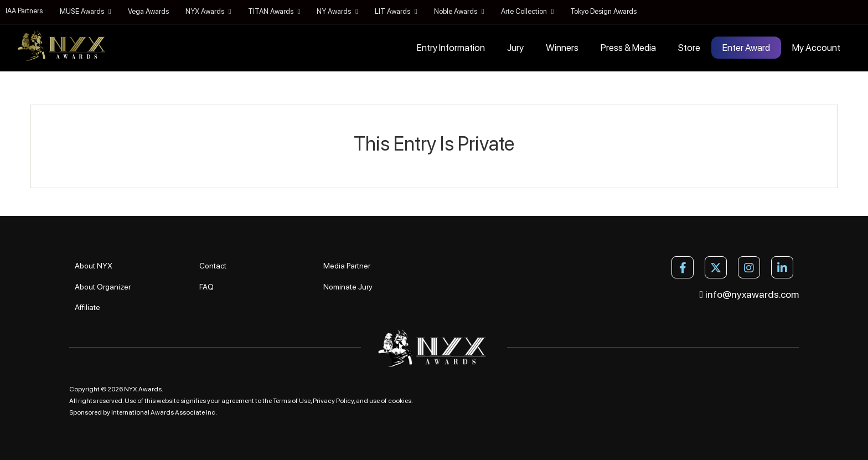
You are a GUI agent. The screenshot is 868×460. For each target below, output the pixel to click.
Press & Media (628, 48)
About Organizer (103, 287)
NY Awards (337, 11)
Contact (213, 266)
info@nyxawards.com (750, 294)
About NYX (94, 266)
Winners (562, 48)
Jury (515, 48)
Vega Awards (148, 11)
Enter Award (746, 48)
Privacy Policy (333, 401)
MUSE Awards (86, 11)
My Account (816, 48)
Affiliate (87, 307)
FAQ (206, 287)
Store (689, 48)
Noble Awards (459, 11)
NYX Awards (208, 11)
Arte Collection (528, 11)
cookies (400, 401)
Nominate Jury (348, 287)
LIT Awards (396, 11)
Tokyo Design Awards (603, 11)
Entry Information (451, 48)
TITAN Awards (274, 11)
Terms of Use (292, 401)
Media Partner (347, 266)
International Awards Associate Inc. (164, 412)
